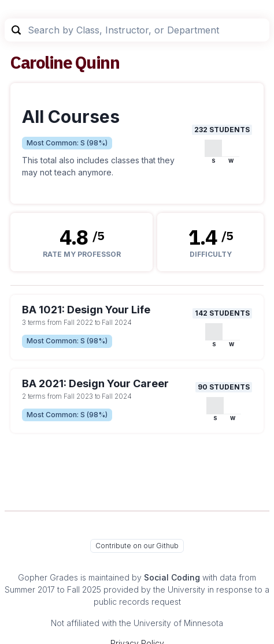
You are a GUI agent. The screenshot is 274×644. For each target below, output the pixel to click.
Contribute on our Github (137, 546)
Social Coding (172, 577)
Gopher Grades (48, 577)
